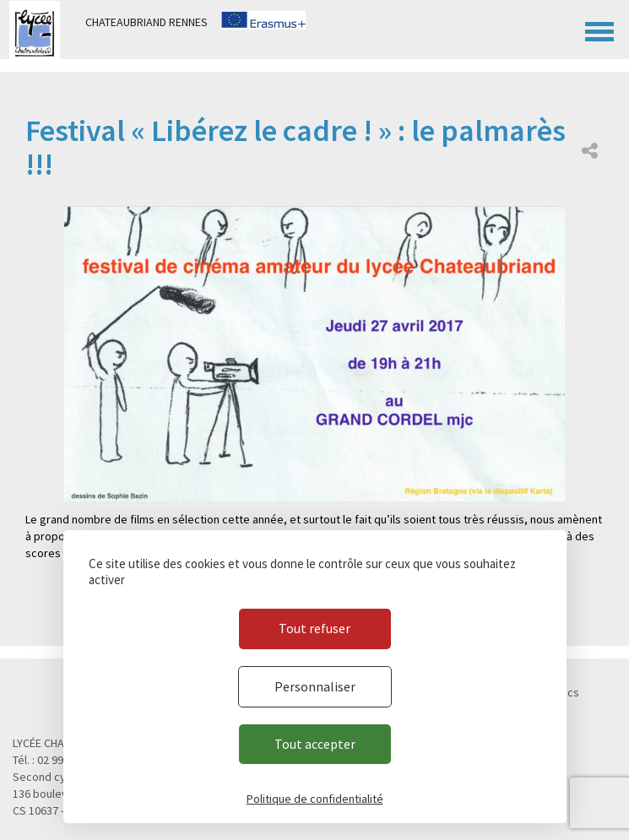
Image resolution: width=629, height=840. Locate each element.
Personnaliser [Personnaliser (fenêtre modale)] (315, 686)
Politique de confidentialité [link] (315, 799)
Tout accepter (315, 744)
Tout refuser (314, 628)
